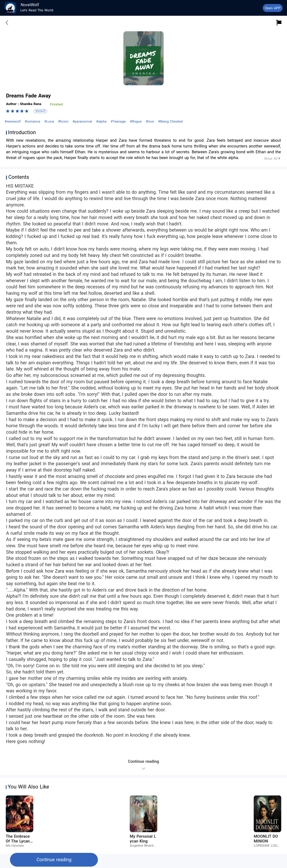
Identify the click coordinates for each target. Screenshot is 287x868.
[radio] (8, 111)
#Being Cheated (170, 121)
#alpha (102, 121)
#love (150, 121)
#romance (33, 121)
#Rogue (136, 121)
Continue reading (54, 860)
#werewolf (13, 121)
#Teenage (119, 121)
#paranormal (83, 121)
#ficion (64, 121)
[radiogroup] (17, 111)
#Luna (50, 121)
